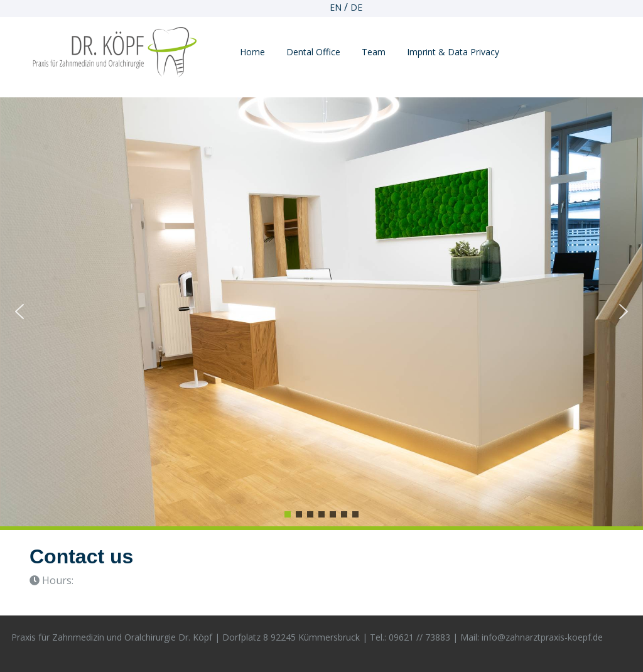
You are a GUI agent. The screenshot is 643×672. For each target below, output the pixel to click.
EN (336, 7)
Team (374, 52)
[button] (19, 312)
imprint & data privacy (453, 52)
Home (252, 52)
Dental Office (313, 52)
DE (356, 7)
